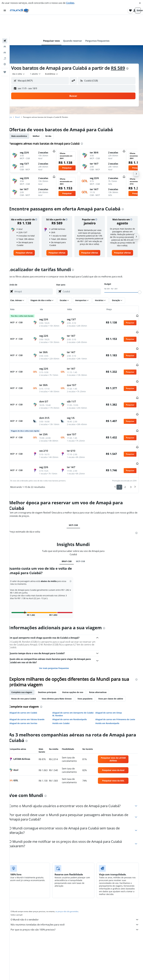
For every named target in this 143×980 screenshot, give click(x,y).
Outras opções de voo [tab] (79, 680)
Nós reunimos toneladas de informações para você (78, 912)
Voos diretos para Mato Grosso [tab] (63, 686)
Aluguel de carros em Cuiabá (29, 700)
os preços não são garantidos (73, 899)
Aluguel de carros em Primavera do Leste (117, 707)
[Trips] (5, 50)
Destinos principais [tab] (53, 680)
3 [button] (131, 474)
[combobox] (25, 52)
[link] (29, 234)
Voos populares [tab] (91, 686)
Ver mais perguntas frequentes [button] (58, 655)
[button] (140, 3)
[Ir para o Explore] (5, 42)
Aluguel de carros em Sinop (111, 700)
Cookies (70, 3)
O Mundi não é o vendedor (78, 907)
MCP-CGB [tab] (76, 512)
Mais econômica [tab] (25, 114)
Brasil (23, 95)
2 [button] (125, 474)
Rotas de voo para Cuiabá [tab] (30, 686)
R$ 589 (124, 46)
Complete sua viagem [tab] (28, 680)
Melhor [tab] (42, 114)
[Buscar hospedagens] (5, 25)
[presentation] (133, 47)
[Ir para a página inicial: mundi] (20, 10)
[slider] (140, 274)
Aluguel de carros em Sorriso (29, 711)
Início (16, 95)
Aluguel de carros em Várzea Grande (33, 707)
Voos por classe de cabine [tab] (117, 686)
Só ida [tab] (54, 114)
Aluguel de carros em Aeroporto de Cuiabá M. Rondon (73, 701)
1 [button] (119, 474)
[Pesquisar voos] (5, 19)
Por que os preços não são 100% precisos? (78, 917)
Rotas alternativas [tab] (104, 680)
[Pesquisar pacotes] (5, 36)
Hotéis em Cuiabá (65, 711)
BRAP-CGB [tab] (70, 549)
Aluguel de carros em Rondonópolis (74, 707)
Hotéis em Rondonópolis (109, 711)
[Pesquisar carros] (5, 31)
